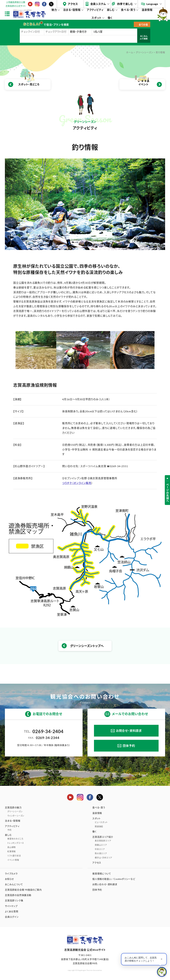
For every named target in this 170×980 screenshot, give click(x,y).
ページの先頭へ (167, 493)
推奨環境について (102, 874)
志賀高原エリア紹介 (103, 837)
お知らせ (9, 879)
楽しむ (111, 10)
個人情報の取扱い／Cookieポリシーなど (114, 879)
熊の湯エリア (101, 853)
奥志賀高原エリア (103, 841)
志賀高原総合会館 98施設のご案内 (23, 890)
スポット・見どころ (29, 84)
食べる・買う (128, 10)
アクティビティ (95, 10)
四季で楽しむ (125, 4)
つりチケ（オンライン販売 (77, 483)
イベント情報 (13, 860)
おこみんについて (14, 884)
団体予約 (129, 746)
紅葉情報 (12, 852)
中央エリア (100, 849)
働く (110, 18)
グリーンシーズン (144, 52)
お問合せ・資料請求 (129, 731)
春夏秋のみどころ (15, 839)
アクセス (73, 4)
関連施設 (99, 827)
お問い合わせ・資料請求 (105, 884)
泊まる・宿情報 (72, 10)
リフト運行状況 (14, 856)
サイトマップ (11, 906)
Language (152, 4)
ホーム (130, 52)
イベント (143, 84)
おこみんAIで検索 (144, 37)
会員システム (98, 4)
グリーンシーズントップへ (87, 646)
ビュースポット (101, 822)
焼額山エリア (101, 845)
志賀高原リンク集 (14, 900)
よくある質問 (12, 911)
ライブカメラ (11, 874)
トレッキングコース (16, 843)
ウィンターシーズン (16, 816)
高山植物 (12, 847)
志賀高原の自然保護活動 (18, 895)
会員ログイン (12, 917)
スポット (97, 18)
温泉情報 (147, 10)
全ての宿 (143, 25)
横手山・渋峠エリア (103, 858)
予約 (9, 830)
